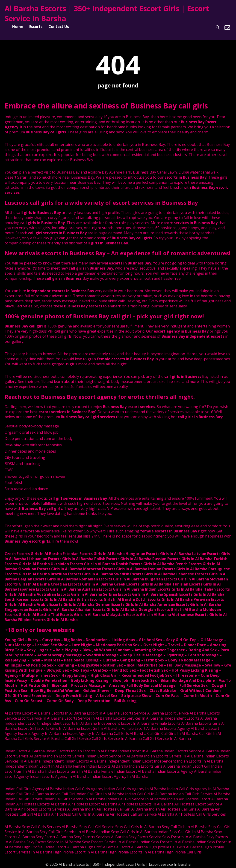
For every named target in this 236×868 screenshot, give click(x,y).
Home (18, 27)
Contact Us (59, 27)
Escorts (36, 27)
